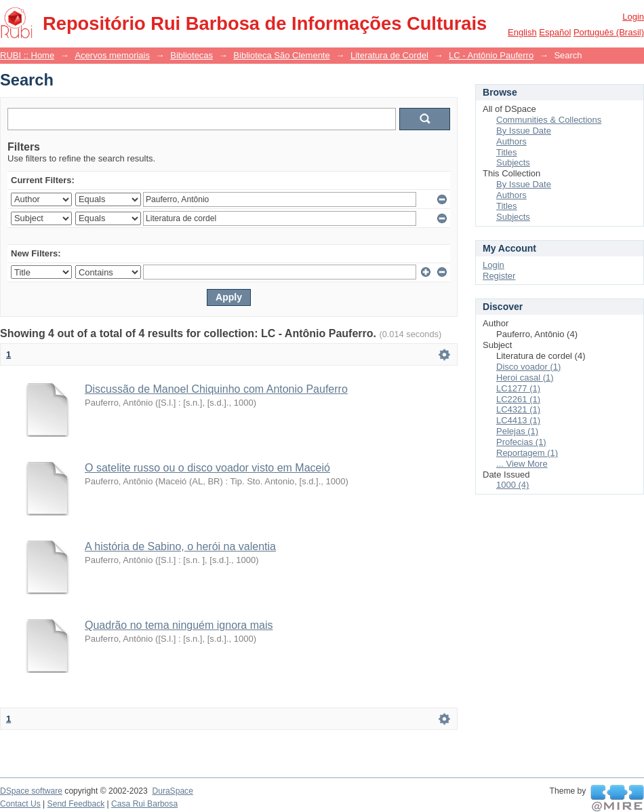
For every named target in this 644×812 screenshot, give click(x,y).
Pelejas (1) (517, 431)
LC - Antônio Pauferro (491, 55)
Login (633, 17)
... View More (522, 464)
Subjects (513, 162)
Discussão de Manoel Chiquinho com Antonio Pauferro (216, 389)
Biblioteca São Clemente (281, 55)
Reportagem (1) (527, 453)
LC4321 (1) (518, 409)
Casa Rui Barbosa (144, 804)
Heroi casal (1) (525, 378)
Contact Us (20, 804)
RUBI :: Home (27, 55)
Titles (507, 152)
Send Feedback (76, 804)
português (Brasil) (609, 32)
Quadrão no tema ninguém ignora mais (179, 625)
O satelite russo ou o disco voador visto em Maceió (207, 468)
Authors (511, 141)
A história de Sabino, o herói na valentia (180, 546)
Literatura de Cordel (389, 55)
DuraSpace (172, 791)
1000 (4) (512, 485)
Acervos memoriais (112, 55)
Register (499, 276)
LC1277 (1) (518, 388)
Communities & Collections (549, 120)
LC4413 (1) (518, 420)
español (555, 32)
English (522, 32)
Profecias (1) (521, 442)
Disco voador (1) (528, 367)
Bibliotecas (192, 55)
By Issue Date (524, 131)
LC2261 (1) (518, 399)
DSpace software (31, 791)
